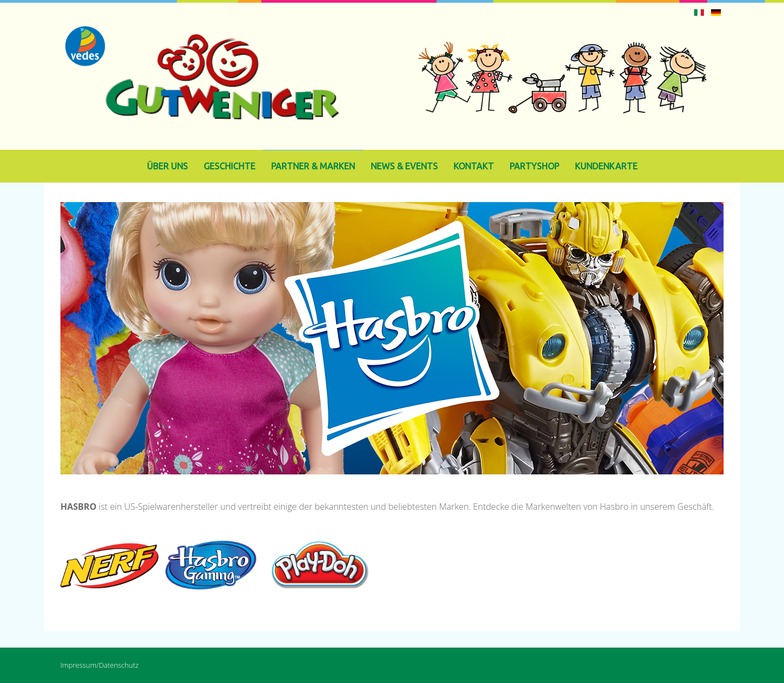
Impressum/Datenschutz (100, 665)
